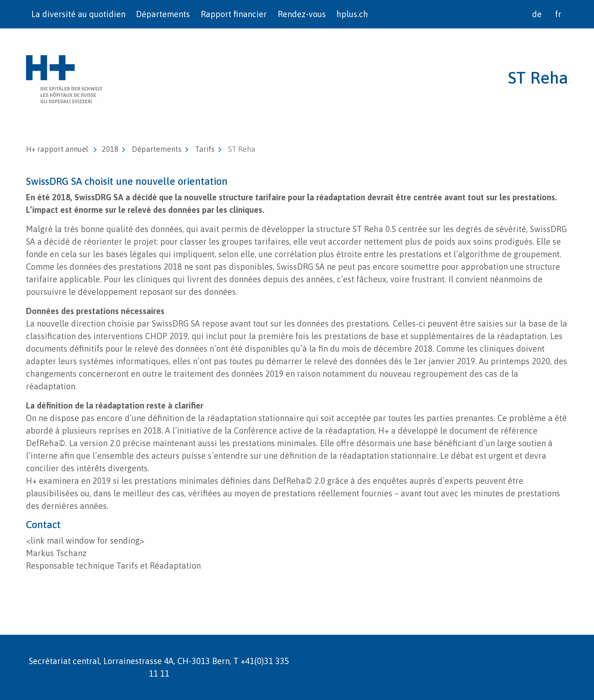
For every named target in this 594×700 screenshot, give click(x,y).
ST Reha (538, 78)
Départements (163, 14)
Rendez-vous (302, 14)
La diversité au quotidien (78, 14)
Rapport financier (234, 14)
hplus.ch (352, 14)
